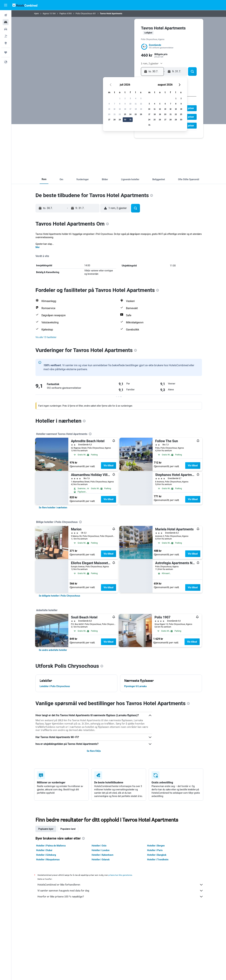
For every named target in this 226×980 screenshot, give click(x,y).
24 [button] (130, 114)
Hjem (36, 14)
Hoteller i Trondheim (158, 860)
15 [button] (120, 109)
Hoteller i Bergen (156, 846)
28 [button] (114, 120)
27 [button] (109, 120)
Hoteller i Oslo (99, 846)
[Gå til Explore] (6, 43)
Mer (38, 247)
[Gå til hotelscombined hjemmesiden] (25, 5)
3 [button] (130, 98)
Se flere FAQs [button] (94, 751)
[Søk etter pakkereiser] (6, 36)
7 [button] (114, 104)
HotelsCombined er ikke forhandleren (120, 885)
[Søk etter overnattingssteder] (6, 22)
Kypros (46, 14)
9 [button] (125, 104)
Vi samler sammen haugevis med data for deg (120, 891)
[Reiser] (6, 52)
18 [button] (136, 109)
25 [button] (136, 114)
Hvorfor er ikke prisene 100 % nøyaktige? (120, 897)
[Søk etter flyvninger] (6, 15)
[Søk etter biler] (6, 29)
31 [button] (130, 120)
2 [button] (125, 98)
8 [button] (120, 104)
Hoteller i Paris (155, 850)
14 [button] (114, 109)
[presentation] (152, 195)
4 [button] (136, 98)
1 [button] (120, 98)
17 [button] (130, 109)
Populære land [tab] (68, 829)
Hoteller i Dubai (44, 850)
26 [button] (141, 114)
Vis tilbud (109, 466)
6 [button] (109, 104)
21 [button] (114, 114)
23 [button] (125, 114)
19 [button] (141, 109)
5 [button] (141, 98)
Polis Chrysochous (84, 14)
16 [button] (125, 109)
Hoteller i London (101, 850)
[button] (6, 5)
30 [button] (125, 120)
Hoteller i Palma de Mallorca (51, 846)
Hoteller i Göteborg (46, 855)
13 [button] (109, 109)
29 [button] (120, 120)
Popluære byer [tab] (46, 829)
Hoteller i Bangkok (157, 855)
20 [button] (109, 114)
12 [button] (141, 104)
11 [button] (136, 104)
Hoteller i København (103, 855)
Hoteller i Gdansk (101, 860)
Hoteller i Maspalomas (48, 860)
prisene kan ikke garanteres (120, 875)
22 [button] (120, 114)
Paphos (63, 14)
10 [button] (130, 104)
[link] (53, 508)
